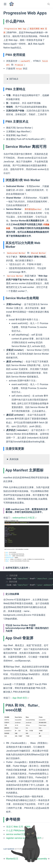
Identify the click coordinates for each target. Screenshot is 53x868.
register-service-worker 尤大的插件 (25, 838)
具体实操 (14, 459)
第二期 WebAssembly (36, 859)
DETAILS (14, 79)
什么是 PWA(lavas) (17, 830)
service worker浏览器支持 (20, 834)
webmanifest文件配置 (25, 518)
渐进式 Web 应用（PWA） (20, 827)
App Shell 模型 (21, 698)
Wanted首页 (12, 859)
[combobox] (49, 4)
